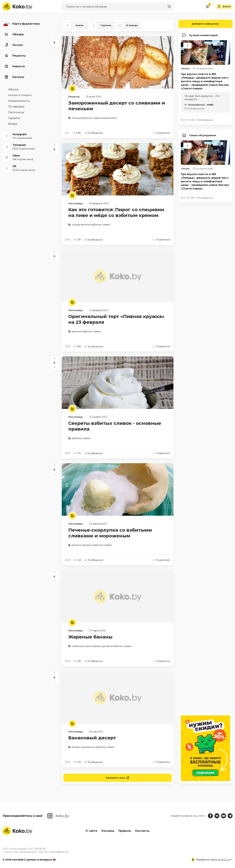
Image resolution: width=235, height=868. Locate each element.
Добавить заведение (199, 24)
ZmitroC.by (224, 860)
